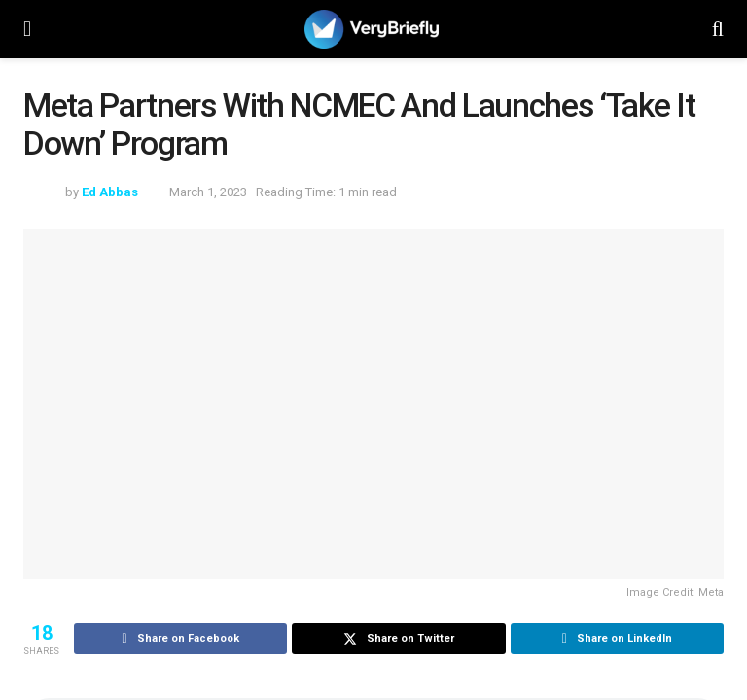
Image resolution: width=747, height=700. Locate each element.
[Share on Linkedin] (617, 639)
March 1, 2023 (208, 192)
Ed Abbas (110, 192)
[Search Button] (718, 29)
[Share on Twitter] (398, 639)
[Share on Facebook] (180, 639)
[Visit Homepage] (372, 29)
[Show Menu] (27, 29)
